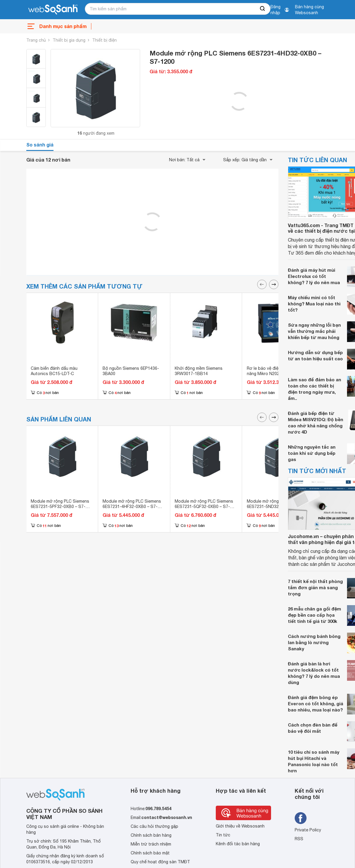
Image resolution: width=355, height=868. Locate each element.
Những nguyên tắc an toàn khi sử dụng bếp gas (312, 453)
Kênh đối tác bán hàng (238, 844)
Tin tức (223, 835)
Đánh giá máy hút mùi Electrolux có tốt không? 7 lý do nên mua (314, 276)
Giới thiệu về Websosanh (240, 826)
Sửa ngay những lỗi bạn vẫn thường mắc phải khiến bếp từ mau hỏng (314, 331)
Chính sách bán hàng (151, 835)
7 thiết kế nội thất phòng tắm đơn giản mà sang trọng (315, 587)
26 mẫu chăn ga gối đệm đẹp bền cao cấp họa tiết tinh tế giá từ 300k (315, 615)
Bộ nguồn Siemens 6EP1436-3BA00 (131, 371)
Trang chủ (36, 40)
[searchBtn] (263, 9)
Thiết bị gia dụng (69, 40)
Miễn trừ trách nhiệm (151, 844)
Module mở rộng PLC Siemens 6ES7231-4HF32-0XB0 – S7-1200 (132, 507)
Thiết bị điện (104, 40)
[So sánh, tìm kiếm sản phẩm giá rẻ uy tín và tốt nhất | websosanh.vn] (53, 10)
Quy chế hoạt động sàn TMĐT (160, 862)
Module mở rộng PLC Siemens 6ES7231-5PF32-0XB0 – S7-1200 (60, 507)
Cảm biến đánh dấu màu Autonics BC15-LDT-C (54, 371)
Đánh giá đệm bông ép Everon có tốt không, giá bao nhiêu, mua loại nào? (316, 703)
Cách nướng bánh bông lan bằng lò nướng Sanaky (314, 642)
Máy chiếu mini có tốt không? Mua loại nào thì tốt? (314, 304)
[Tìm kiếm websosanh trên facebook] (301, 818)
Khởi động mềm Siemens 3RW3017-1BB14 (199, 371)
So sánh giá (40, 145)
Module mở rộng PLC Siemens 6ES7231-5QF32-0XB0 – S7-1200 (204, 507)
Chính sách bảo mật (150, 853)
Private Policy (308, 830)
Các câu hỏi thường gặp (154, 826)
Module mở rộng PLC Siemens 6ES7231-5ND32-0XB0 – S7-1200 (276, 507)
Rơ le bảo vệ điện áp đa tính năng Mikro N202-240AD (274, 371)
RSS (299, 839)
